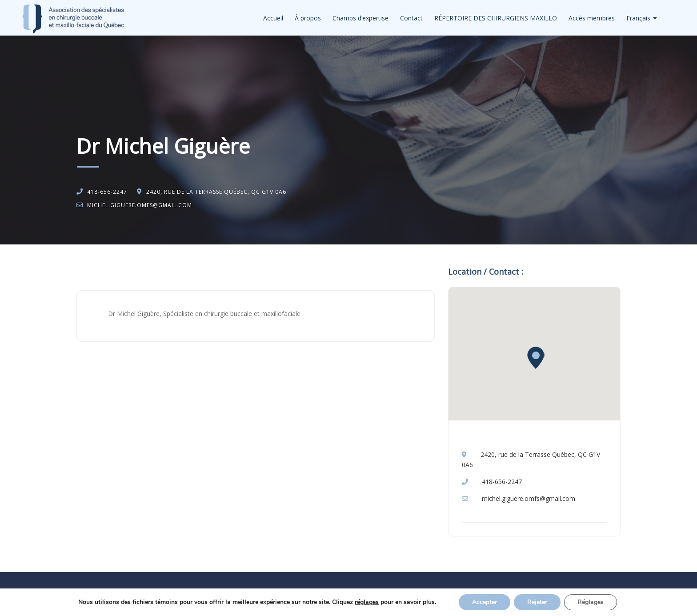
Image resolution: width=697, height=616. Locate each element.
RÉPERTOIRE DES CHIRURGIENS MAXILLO (496, 18)
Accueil (273, 18)
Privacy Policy (414, 601)
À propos (308, 18)
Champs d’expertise (361, 18)
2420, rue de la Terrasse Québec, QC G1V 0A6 (216, 192)
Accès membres (592, 18)
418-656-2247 (107, 192)
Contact (411, 18)
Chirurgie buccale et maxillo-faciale (164, 267)
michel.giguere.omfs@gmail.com (140, 205)
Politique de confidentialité (356, 601)
